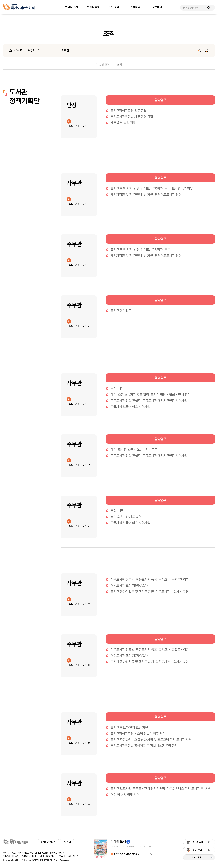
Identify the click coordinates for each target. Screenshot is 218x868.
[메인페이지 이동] (19, 7)
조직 (119, 65)
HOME (18, 50)
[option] (124, 849)
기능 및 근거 (103, 65)
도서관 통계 (198, 842)
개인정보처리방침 (48, 842)
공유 (199, 50)
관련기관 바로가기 (193, 858)
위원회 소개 (34, 50)
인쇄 (207, 50)
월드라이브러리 (199, 850)
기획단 (65, 50)
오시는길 (67, 842)
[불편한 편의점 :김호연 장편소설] (124, 849)
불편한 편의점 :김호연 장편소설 (125, 854)
